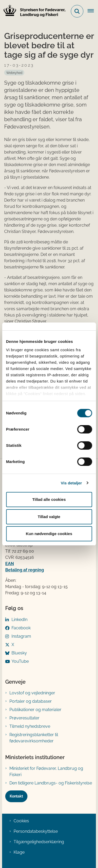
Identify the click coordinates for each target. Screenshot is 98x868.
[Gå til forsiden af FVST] (33, 11)
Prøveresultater (24, 718)
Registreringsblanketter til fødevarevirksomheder (34, 738)
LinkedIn (19, 620)
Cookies (21, 821)
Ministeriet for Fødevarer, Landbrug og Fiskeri (46, 772)
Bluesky (19, 653)
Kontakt (16, 796)
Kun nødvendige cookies (49, 534)
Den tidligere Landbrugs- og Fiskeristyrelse (51, 783)
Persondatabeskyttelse (36, 831)
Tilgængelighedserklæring (39, 842)
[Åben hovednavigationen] (93, 11)
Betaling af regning (25, 570)
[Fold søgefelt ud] (77, 11)
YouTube (20, 661)
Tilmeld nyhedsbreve (30, 726)
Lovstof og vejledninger (32, 693)
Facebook (21, 628)
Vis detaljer (71, 483)
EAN (10, 564)
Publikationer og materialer (35, 710)
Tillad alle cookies (49, 499)
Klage (19, 852)
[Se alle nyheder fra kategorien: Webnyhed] (14, 73)
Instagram (21, 636)
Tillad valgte (49, 517)
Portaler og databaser (31, 701)
